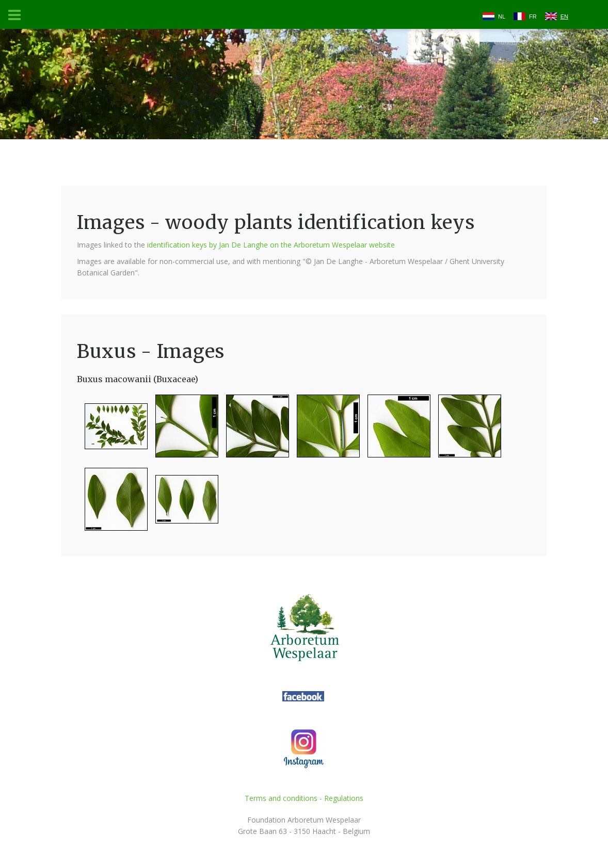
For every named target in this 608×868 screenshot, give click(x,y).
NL (502, 17)
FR (533, 17)
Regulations (344, 798)
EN (564, 17)
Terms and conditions (281, 798)
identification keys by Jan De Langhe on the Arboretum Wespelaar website (271, 245)
